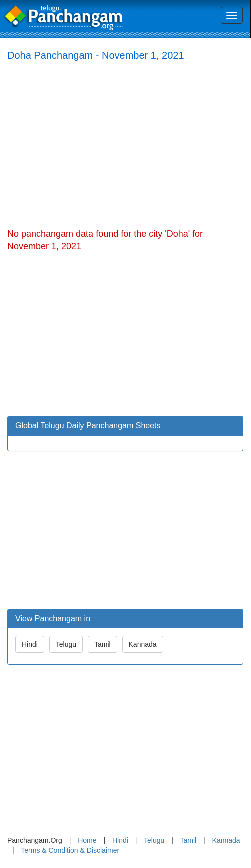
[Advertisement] (125, 143)
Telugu (66, 644)
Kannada (143, 644)
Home (87, 840)
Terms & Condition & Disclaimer (70, 850)
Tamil (103, 644)
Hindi (30, 644)
